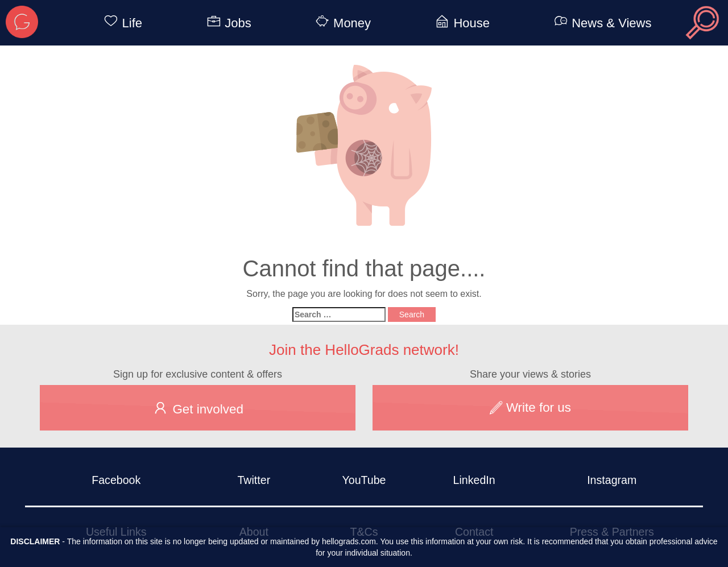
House (460, 23)
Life (121, 23)
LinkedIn (474, 480)
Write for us (530, 407)
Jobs (227, 23)
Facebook (116, 480)
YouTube (364, 480)
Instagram (612, 480)
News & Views (601, 23)
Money (341, 23)
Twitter (254, 480)
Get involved (198, 408)
